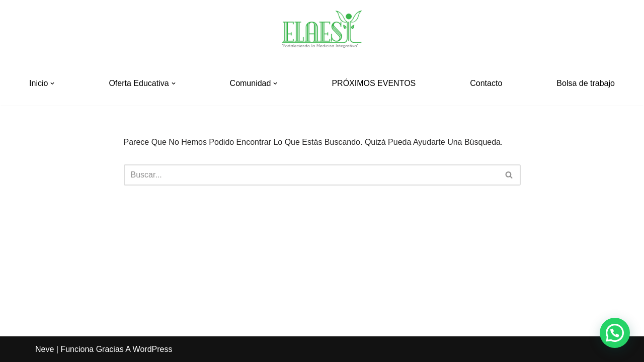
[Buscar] (311, 175)
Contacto (486, 83)
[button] (52, 83)
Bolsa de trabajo (586, 83)
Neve (45, 349)
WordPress (153, 349)
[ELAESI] (322, 31)
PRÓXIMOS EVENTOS (374, 83)
